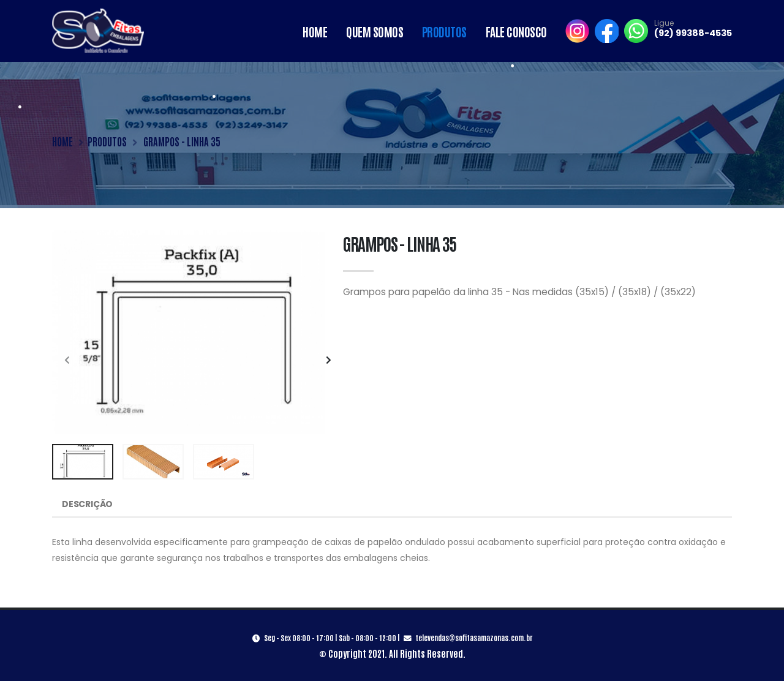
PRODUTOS (107, 141)
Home (315, 31)
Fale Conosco (516, 31)
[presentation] (67, 361)
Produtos (444, 31)
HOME (62, 141)
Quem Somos (375, 31)
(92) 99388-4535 (693, 33)
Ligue (664, 23)
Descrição (87, 504)
